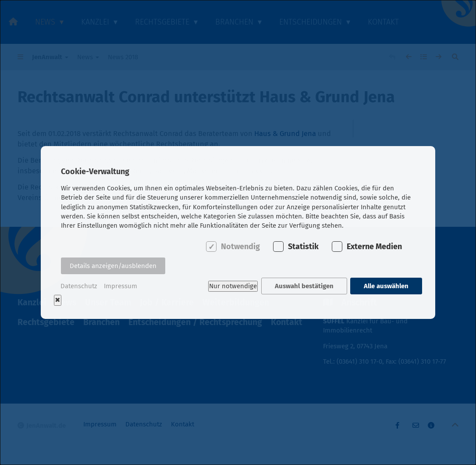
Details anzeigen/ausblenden (113, 266)
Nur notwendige (233, 286)
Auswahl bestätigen (304, 286)
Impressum (121, 286)
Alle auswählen (386, 286)
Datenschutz (79, 286)
